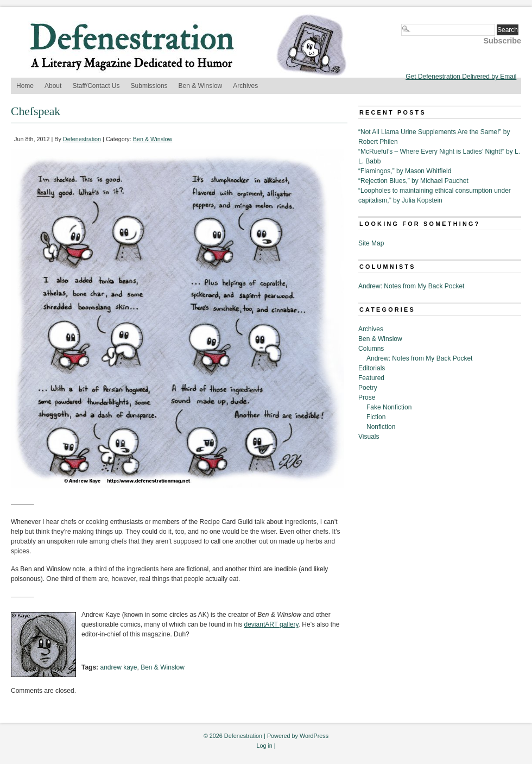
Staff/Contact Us (96, 86)
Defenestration (82, 139)
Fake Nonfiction (389, 407)
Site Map (371, 243)
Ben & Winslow (201, 86)
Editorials (372, 368)
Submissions (149, 86)
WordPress (314, 736)
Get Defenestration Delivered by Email (461, 77)
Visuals (369, 437)
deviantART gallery (271, 624)
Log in (264, 746)
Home (25, 86)
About (53, 86)
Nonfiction (381, 427)
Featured (371, 378)
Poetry (368, 388)
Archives (245, 86)
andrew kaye (118, 667)
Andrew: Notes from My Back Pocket (411, 286)
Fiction (376, 417)
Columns (371, 349)
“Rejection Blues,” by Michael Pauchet (413, 181)
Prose (367, 397)
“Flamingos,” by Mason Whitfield (405, 171)
